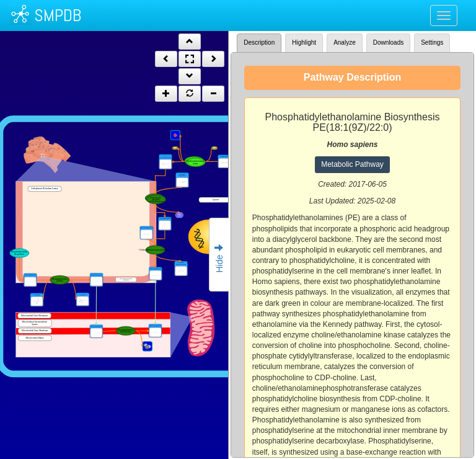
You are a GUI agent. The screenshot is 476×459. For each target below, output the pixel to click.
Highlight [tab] (304, 42)
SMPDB (58, 15)
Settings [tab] (432, 42)
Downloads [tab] (388, 42)
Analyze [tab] (345, 42)
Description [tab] (259, 42)
